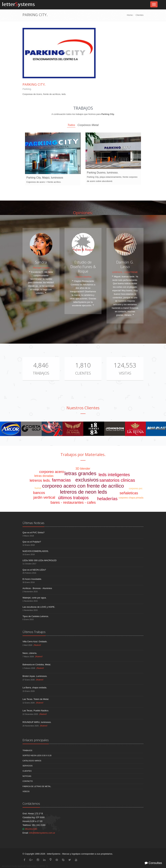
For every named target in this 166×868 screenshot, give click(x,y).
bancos (39, 493)
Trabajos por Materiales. (83, 454)
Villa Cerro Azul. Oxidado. (35, 642)
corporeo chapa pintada (131, 498)
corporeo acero (52, 472)
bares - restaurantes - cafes (73, 502)
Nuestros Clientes (83, 408)
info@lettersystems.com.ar (42, 833)
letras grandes (80, 473)
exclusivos (87, 480)
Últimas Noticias (33, 523)
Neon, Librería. (30, 653)
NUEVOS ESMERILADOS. (36, 551)
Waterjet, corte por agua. (35, 598)
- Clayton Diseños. (83, 277)
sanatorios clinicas (117, 480)
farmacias (61, 480)
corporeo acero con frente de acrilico (83, 486)
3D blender (83, 469)
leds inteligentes (114, 475)
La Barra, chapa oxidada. (35, 688)
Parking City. (34, 84)
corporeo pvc (136, 488)
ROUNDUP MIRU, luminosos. (37, 722)
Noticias (27, 776)
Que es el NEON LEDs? (34, 570)
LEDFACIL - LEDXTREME (125, 272)
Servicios (28, 766)
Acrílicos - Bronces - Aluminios (37, 588)
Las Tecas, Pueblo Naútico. (36, 711)
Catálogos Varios (32, 761)
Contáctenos (31, 804)
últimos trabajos (73, 498)
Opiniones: (83, 213)
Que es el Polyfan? (32, 542)
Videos (26, 791)
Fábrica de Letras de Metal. (37, 786)
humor (38, 488)
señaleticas (129, 493)
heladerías (107, 499)
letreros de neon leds (84, 492)
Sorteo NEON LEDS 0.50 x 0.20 (37, 755)
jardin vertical (44, 497)
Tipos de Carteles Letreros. (36, 616)
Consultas (153, 863)
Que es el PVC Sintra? (34, 533)
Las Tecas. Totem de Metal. (36, 699)
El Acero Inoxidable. (32, 579)
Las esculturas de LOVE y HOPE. (39, 607)
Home (130, 15)
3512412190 (30, 829)
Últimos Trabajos (34, 632)
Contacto (28, 781)
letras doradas (44, 476)
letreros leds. (40, 480)
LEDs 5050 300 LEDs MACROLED (39, 560)
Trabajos (41, 373)
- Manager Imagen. (41, 268)
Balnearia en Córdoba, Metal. (37, 665)
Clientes (140, 15)
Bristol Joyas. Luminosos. (35, 676)
